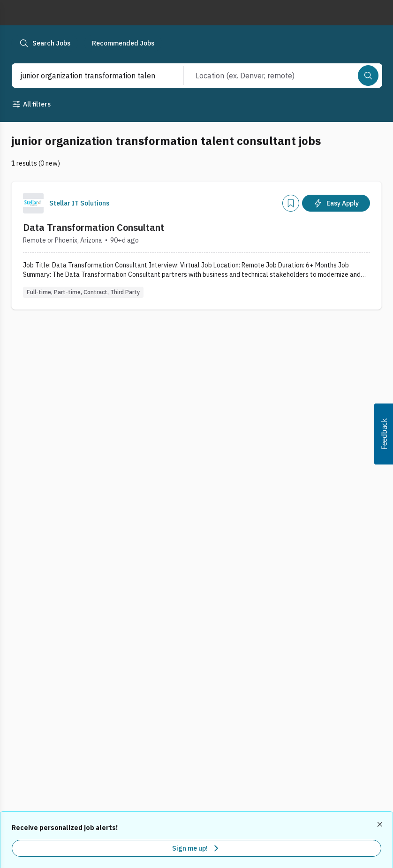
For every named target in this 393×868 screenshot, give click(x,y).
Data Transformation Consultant (94, 227)
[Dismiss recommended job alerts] (381, 824)
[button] (384, 434)
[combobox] (88, 76)
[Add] (291, 203)
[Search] (368, 76)
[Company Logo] (33, 203)
